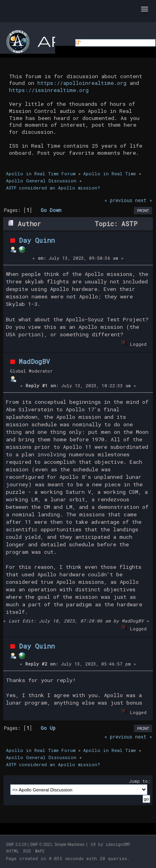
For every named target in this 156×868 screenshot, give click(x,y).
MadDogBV (34, 361)
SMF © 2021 (41, 845)
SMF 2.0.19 (16, 845)
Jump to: (139, 781)
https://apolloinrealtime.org (82, 83)
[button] (145, 9)
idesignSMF (118, 845)
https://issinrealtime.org (49, 90)
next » (144, 200)
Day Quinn (37, 240)
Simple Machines (69, 845)
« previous (118, 200)
